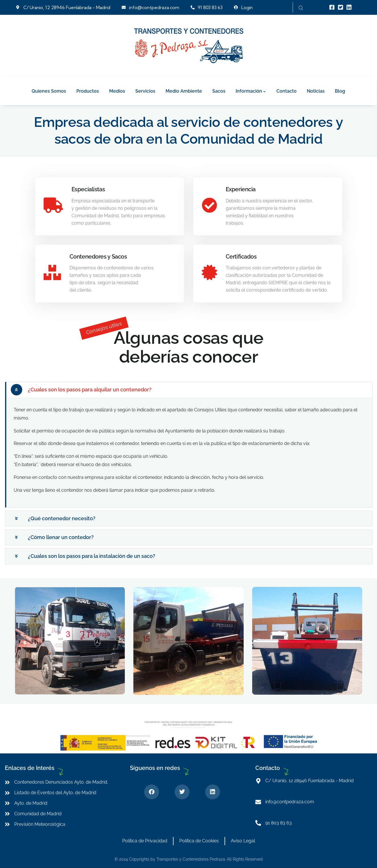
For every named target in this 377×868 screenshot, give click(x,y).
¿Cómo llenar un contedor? (61, 537)
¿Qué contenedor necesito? (62, 518)
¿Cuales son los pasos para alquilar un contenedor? (90, 390)
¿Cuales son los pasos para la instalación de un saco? (92, 556)
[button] (189, 390)
